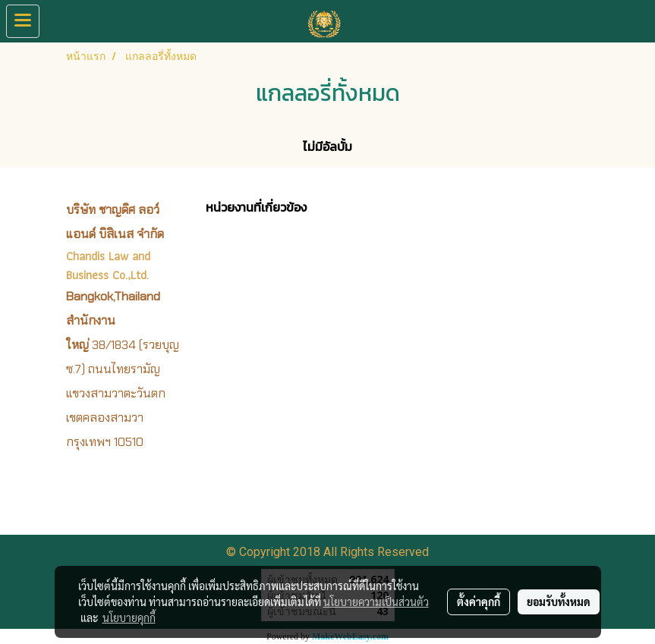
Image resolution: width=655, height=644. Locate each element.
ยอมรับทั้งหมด (559, 602)
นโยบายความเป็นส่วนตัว (376, 602)
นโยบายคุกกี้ (129, 617)
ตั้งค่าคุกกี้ (479, 602)
